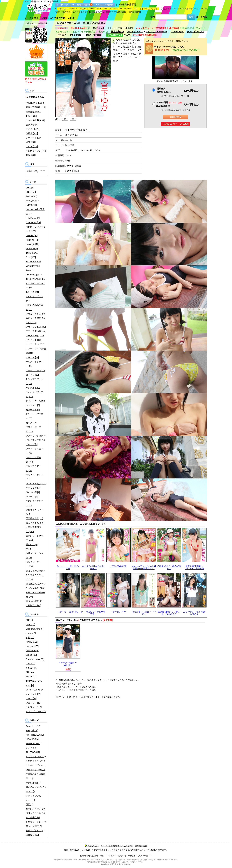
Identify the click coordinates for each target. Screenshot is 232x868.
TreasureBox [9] (34, 262)
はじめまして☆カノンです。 (144, 613)
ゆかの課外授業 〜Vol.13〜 (68, 664)
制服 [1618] (31, 116)
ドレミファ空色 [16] (36, 440)
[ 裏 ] (73, 119)
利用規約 (132, 856)
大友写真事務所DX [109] (33, 529)
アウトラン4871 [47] (36, 327)
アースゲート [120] (35, 336)
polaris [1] (31, 664)
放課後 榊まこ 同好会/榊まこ (169, 567)
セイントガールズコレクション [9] (36, 403)
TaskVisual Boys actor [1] (34, 683)
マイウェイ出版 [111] (36, 484)
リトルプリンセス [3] (36, 711)
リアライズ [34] (33, 488)
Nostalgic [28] (32, 244)
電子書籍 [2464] (34, 112)
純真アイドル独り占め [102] (36, 595)
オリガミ (62, 35)
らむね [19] (31, 323)
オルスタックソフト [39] (35, 364)
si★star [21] (32, 668)
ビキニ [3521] (32, 129)
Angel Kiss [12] (33, 726)
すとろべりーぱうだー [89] (36, 286)
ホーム (28, 18)
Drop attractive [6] (34, 629)
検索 (153, 17)
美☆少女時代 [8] (34, 826)
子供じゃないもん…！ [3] (33, 798)
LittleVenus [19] (33, 222)
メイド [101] (32, 146)
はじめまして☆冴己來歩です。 (93, 613)
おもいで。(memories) (157, 32)
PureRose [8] (32, 249)
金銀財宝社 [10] (33, 605)
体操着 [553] (32, 133)
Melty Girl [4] (32, 730)
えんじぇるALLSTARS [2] (33, 750)
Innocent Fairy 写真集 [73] (35, 212)
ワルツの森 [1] (33, 492)
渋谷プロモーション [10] (35, 555)
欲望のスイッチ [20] (36, 809)
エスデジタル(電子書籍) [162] (36, 351)
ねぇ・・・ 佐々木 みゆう (68, 567)
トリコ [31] (31, 698)
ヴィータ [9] (32, 497)
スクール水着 (41, 18)
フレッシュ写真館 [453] (33, 460)
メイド (97, 150)
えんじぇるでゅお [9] (36, 757)
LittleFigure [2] (33, 218)
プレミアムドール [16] (33, 468)
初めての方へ (96, 12)
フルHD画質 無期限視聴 (169, 104)
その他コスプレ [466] (36, 151)
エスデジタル (178, 32)
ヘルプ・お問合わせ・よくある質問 (117, 846)
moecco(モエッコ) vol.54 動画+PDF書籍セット (144, 567)
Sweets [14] (31, 677)
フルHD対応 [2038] (35, 103)
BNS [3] (30, 620)
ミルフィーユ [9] (34, 707)
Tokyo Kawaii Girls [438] (32, 255)
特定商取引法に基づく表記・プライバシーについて (103, 856)
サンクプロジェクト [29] (35, 381)
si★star (69, 140)
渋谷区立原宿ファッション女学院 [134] (36, 586)
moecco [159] (32, 646)
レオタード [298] (34, 138)
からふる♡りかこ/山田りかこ (93, 567)
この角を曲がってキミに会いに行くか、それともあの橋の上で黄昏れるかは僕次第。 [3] (36, 770)
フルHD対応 (71, 150)
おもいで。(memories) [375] (34, 272)
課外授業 (70, 145)
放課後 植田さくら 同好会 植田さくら (169, 613)
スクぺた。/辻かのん (68, 612)
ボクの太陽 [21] (33, 783)
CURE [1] (30, 624)
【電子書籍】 (76, 35)
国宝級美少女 (118, 32)
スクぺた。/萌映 (118, 612)
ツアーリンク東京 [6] (36, 436)
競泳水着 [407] (33, 125)
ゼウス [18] (31, 423)
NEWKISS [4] (32, 739)
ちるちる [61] (32, 292)
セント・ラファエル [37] (35, 416)
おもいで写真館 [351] (36, 279)
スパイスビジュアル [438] (35, 394)
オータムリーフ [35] (36, 370)
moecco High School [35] (32, 653)
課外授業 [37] (32, 835)
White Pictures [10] (35, 690)
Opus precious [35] (35, 659)
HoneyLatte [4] (33, 201)
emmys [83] (31, 633)
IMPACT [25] (32, 205)
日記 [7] (29, 804)
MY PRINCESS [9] (35, 735)
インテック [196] (34, 340)
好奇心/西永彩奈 (118, 566)
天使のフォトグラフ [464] (35, 538)
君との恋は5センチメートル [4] (36, 789)
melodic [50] (32, 235)
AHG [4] (30, 188)
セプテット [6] (33, 410)
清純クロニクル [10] (36, 813)
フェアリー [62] (33, 703)
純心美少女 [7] (33, 817)
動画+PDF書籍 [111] (36, 107)
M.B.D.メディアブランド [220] (36, 229)
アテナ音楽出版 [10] (36, 331)
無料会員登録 (135, 12)
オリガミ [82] (32, 357)
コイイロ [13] (32, 375)
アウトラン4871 (135, 32)
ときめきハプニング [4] (35, 299)
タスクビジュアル (196, 32)
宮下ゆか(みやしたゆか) (77, 130)
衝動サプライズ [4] (35, 831)
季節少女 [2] (32, 545)
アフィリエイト (145, 856)
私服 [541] (31, 155)
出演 (59, 130)
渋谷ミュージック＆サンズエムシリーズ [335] (36, 575)
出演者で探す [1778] (36, 171)
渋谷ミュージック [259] (33, 564)
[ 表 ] (65, 119)
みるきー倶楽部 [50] (36, 318)
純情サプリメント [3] (36, 822)
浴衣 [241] (31, 142)
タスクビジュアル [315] (33, 429)
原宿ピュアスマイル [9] (35, 512)
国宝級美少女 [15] (34, 518)
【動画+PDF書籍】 (94, 35)
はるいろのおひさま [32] (35, 307)
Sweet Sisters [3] (34, 743)
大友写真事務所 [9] (35, 523)
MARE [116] (32, 642)
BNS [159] (31, 192)
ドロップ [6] (32, 444)
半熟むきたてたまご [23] (35, 503)
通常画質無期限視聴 (164, 90)
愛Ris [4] (30, 549)
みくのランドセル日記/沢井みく (194, 613)
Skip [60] (30, 672)
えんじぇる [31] (33, 694)
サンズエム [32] (33, 388)
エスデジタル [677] (35, 344)
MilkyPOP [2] (32, 240)
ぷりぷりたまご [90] (36, 314)
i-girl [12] (30, 637)
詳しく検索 (202, 17)
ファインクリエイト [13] (35, 451)
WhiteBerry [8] (33, 266)
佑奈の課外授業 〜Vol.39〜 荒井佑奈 (194, 567)
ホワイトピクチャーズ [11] (36, 477)
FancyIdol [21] (33, 196)
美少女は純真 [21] (34, 601)
